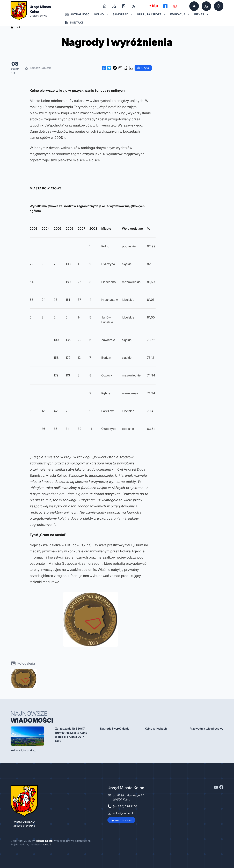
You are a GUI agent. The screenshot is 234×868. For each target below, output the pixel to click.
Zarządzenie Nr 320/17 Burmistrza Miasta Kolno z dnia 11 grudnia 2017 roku (71, 735)
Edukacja (180, 14)
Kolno (101, 14)
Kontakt (74, 23)
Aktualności (78, 14)
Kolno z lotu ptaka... (24, 750)
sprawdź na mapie (121, 820)
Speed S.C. (48, 844)
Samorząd (123, 14)
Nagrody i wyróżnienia (115, 729)
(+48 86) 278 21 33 (125, 806)
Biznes (202, 14)
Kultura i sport (152, 14)
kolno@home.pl (123, 813)
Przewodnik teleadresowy (206, 729)
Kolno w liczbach (156, 729)
